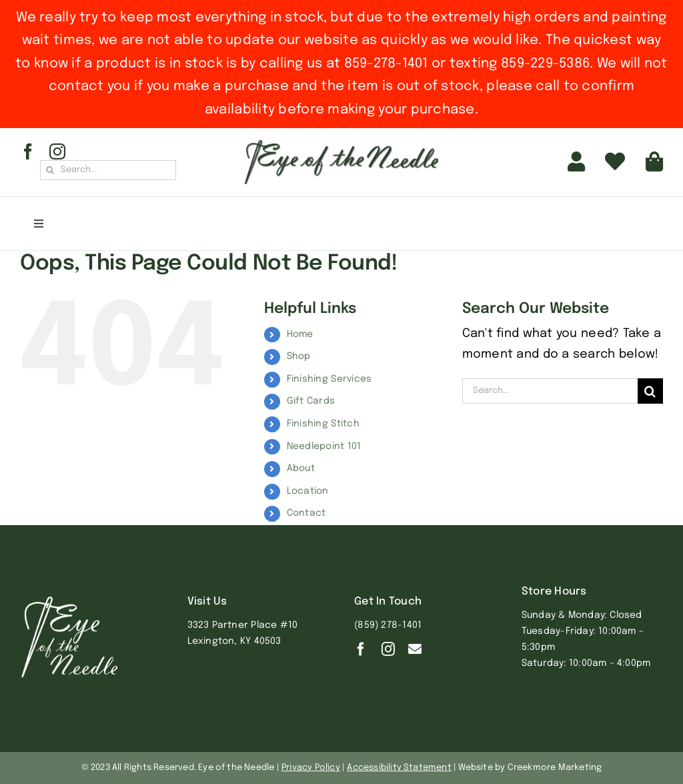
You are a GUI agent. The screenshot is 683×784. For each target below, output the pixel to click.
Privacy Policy (311, 768)
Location (308, 491)
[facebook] (28, 151)
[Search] (50, 170)
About (301, 468)
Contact (306, 513)
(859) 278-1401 (388, 625)
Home (300, 334)
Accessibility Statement (399, 768)
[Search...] (108, 170)
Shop (299, 356)
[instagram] (57, 151)
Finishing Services (329, 379)
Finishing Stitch (323, 424)
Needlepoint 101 (324, 446)
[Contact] (415, 649)
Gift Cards (311, 401)
